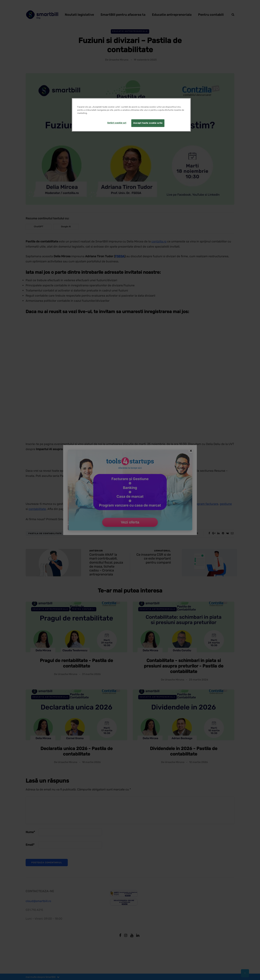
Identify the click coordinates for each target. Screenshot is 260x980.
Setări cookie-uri (117, 123)
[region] (131, 115)
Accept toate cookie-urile (148, 123)
